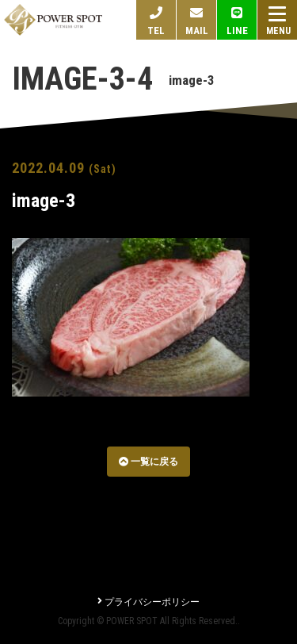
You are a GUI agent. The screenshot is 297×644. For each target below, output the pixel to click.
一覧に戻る (148, 462)
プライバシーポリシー (148, 602)
